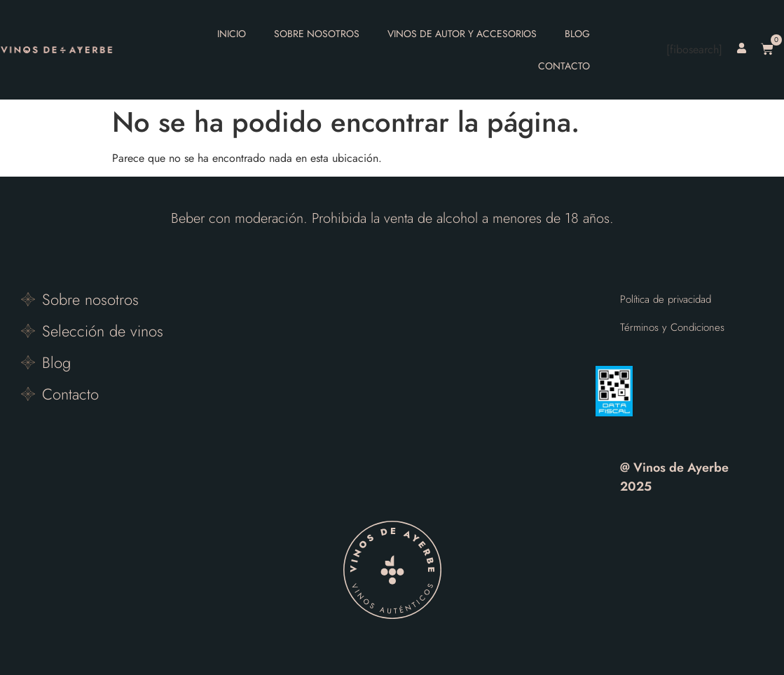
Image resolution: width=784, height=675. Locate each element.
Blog (577, 34)
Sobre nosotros (317, 34)
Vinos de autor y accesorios (462, 34)
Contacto (564, 66)
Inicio (232, 34)
